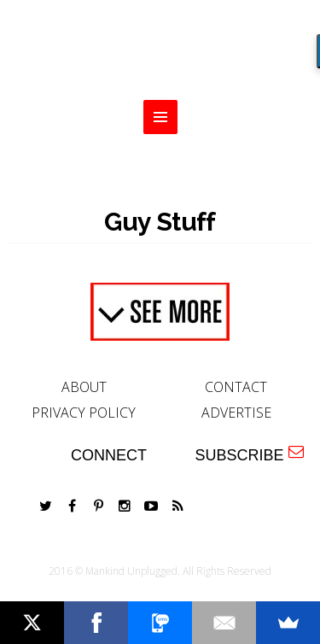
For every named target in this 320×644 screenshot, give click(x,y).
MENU (160, 117)
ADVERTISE (236, 413)
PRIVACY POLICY (84, 413)
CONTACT (236, 387)
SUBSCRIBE (250, 454)
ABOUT (84, 387)
